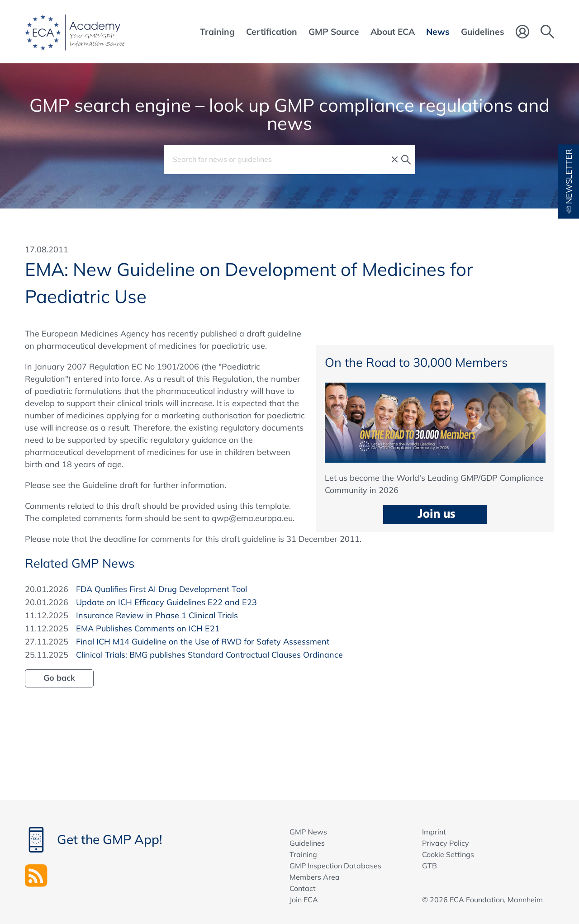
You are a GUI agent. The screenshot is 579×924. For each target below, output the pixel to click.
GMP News (308, 832)
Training (303, 854)
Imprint (434, 832)
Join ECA (304, 900)
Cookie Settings (448, 854)
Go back (59, 678)
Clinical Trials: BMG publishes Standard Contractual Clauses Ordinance (209, 655)
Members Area (315, 877)
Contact (303, 888)
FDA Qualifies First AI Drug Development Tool (161, 589)
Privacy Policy (446, 843)
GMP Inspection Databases (335, 866)
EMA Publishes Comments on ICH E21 (148, 628)
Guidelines (307, 843)
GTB (430, 866)
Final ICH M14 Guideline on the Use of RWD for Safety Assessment (203, 642)
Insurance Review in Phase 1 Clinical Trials (157, 615)
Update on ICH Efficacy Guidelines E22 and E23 (166, 602)
